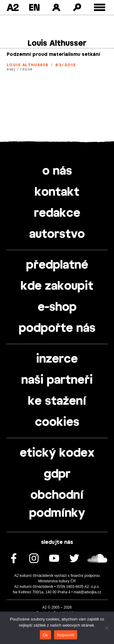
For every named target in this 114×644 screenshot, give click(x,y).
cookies (57, 422)
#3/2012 (66, 65)
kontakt (57, 192)
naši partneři (57, 380)
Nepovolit (66, 635)
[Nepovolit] (106, 628)
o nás (57, 171)
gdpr (57, 474)
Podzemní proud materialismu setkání (54, 54)
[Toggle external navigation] (100, 7)
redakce (57, 213)
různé (26, 69)
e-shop (57, 307)
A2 (13, 7)
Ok (45, 635)
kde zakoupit (57, 286)
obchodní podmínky (57, 504)
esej (11, 69)
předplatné (57, 265)
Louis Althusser (28, 65)
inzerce (57, 359)
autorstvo (57, 234)
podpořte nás (57, 328)
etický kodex (57, 453)
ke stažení (57, 401)
